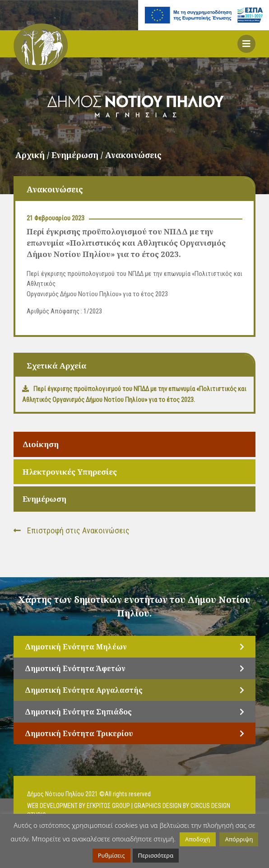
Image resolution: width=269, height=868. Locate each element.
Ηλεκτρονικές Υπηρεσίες (70, 472)
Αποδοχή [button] (197, 839)
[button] (246, 44)
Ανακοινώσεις (133, 155)
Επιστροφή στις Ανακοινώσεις (72, 530)
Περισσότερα (156, 855)
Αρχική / (33, 155)
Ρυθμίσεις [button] (111, 855)
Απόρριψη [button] (239, 839)
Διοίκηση (41, 444)
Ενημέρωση (44, 499)
